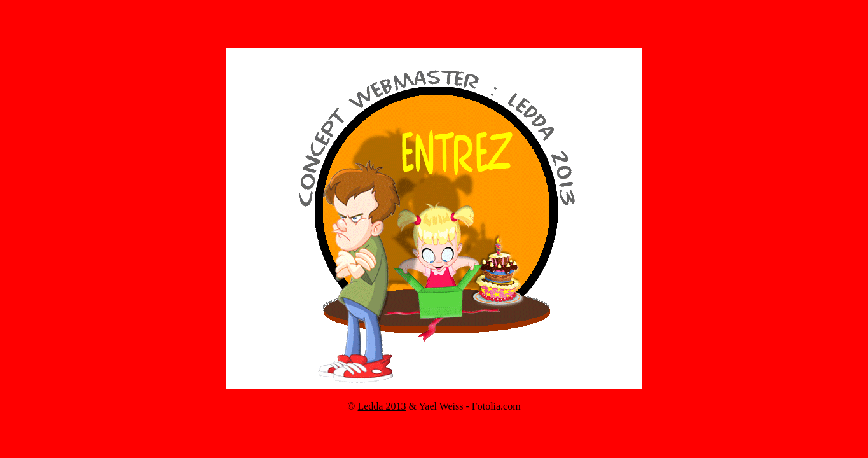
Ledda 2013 (382, 406)
